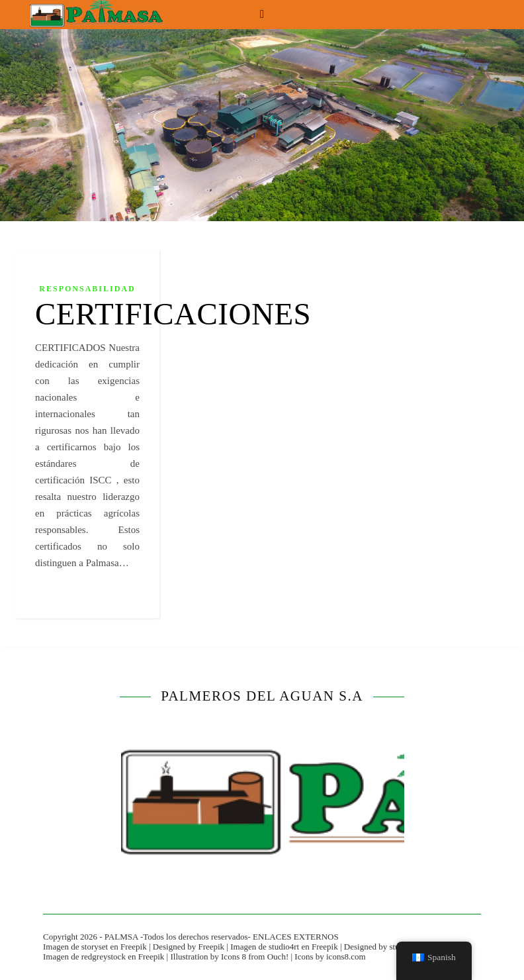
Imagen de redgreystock (84, 956)
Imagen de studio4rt (265, 947)
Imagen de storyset (75, 947)
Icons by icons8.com (330, 956)
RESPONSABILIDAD (87, 289)
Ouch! (278, 956)
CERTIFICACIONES (173, 314)
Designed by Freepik (189, 947)
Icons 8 (234, 956)
